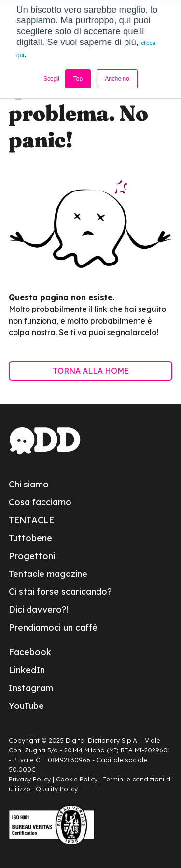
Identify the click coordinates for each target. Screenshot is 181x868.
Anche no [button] (117, 79)
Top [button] (78, 79)
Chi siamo (29, 484)
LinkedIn (27, 670)
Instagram (31, 688)
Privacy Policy (30, 779)
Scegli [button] (51, 79)
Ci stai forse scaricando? (60, 592)
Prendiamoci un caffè (53, 627)
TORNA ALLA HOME (91, 371)
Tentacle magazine (48, 574)
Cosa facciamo (40, 502)
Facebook (30, 652)
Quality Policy (57, 789)
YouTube (26, 706)
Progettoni (32, 556)
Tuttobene (30, 538)
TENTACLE (31, 520)
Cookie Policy (77, 779)
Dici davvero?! (39, 610)
